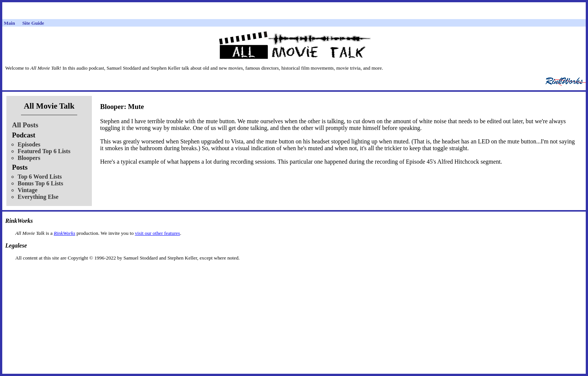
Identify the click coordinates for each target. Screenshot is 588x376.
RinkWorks (64, 233)
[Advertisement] (294, 273)
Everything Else (38, 197)
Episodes (29, 144)
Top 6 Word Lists (40, 177)
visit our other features (157, 233)
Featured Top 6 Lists (44, 151)
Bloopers (29, 158)
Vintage (28, 190)
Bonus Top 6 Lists (40, 183)
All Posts (25, 125)
